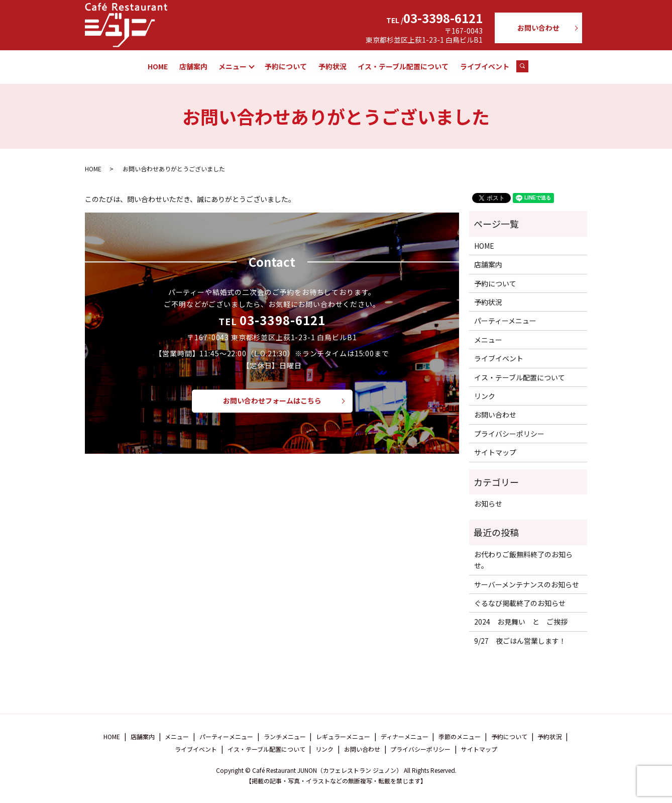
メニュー (233, 66)
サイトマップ (495, 453)
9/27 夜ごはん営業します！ (520, 641)
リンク (485, 396)
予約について (286, 66)
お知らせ (488, 504)
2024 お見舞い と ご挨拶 (521, 622)
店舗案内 (193, 66)
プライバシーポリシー (509, 434)
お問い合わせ (538, 28)
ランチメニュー (285, 737)
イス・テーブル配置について (403, 66)
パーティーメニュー (505, 321)
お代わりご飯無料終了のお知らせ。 (523, 560)
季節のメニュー (460, 737)
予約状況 (332, 66)
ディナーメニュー (405, 737)
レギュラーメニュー (343, 737)
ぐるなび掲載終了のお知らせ (520, 604)
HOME (158, 66)
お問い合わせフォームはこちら (272, 401)
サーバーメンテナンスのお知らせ (527, 584)
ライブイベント (485, 66)
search (527, 67)
